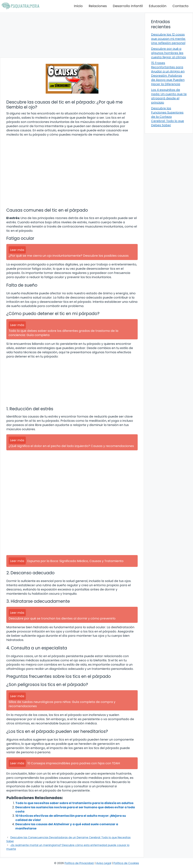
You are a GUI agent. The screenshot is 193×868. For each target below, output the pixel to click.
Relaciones (98, 6)
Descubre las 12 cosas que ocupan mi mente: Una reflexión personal (168, 39)
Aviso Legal (104, 863)
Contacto (180, 6)
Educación (158, 6)
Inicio (78, 6)
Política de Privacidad (79, 863)
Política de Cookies (126, 863)
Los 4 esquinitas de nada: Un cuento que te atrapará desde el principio (169, 96)
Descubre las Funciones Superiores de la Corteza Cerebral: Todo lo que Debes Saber (168, 117)
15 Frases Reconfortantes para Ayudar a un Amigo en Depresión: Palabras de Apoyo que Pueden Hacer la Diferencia (168, 73)
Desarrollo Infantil (128, 6)
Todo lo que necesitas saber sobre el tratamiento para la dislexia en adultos (74, 803)
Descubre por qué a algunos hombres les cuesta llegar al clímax (168, 53)
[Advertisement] (72, 35)
